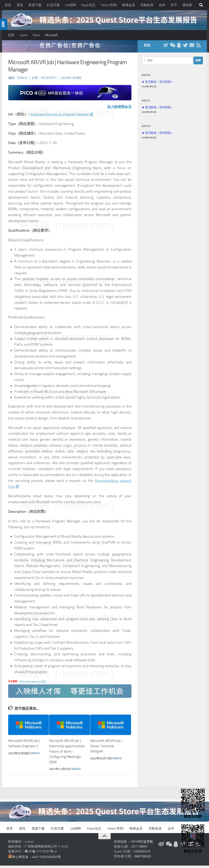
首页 (8, 5)
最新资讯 (146, 78)
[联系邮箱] (192, 48)
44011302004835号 (46, 859)
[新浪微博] (166, 48)
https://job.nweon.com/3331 (33, 684)
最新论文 (146, 103)
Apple (23, 35)
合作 (162, 5)
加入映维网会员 (119, 109)
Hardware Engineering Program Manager (63, 117)
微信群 (187, 5)
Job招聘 (71, 5)
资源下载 (35, 5)
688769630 (143, 859)
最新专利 (146, 129)
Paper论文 (88, 5)
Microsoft (51, 35)
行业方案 (53, 5)
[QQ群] (179, 48)
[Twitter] (185, 48)
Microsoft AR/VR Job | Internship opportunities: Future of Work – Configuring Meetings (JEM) (67, 754)
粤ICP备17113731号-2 (41, 854)
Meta (36, 35)
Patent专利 (109, 5)
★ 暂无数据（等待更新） (158, 84)
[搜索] (201, 5)
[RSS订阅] (198, 48)
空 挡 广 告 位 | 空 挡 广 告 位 (70, 48)
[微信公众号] (172, 48)
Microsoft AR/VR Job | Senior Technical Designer (106, 749)
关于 (174, 5)
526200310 (142, 854)
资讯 (20, 5)
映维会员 (129, 5)
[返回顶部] (104, 839)
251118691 (140, 849)
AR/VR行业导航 (142, 844)
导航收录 (147, 5)
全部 (11, 35)
